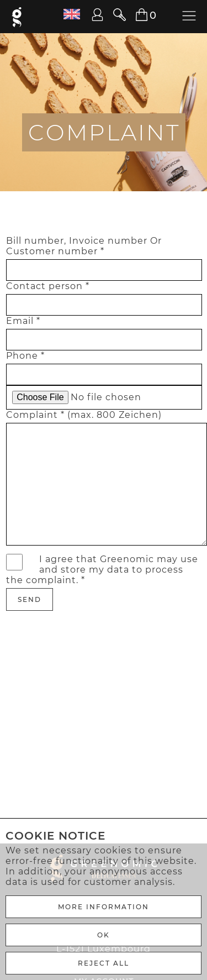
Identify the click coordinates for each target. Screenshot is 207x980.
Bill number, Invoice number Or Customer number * (84, 246)
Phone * (25, 356)
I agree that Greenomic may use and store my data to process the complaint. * (102, 570)
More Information (104, 907)
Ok (104, 935)
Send (30, 599)
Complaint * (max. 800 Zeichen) (84, 415)
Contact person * (48, 286)
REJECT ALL (104, 963)
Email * (23, 321)
